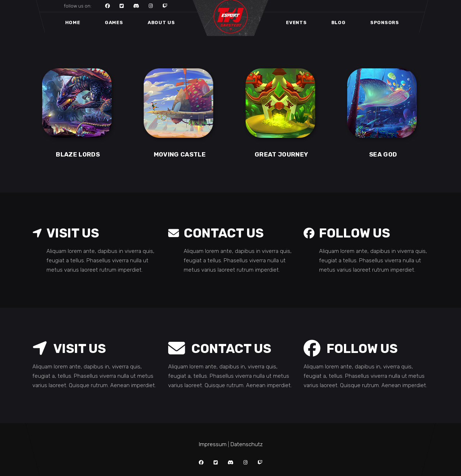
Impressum (213, 444)
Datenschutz (247, 444)
